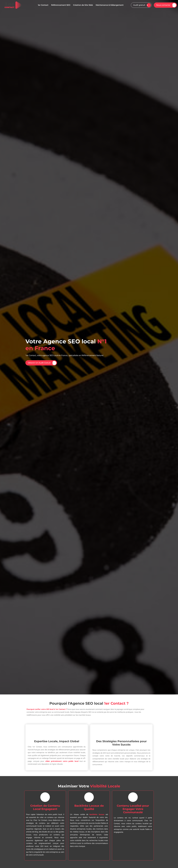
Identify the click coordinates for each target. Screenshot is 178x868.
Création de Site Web (83, 5)
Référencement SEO (61, 5)
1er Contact (43, 5)
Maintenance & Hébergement (110, 5)
